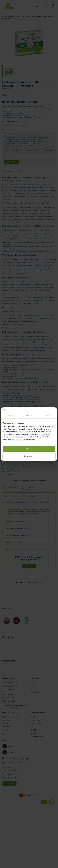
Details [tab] (29, 416)
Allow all (29, 449)
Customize (29, 456)
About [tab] (48, 416)
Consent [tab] (10, 416)
